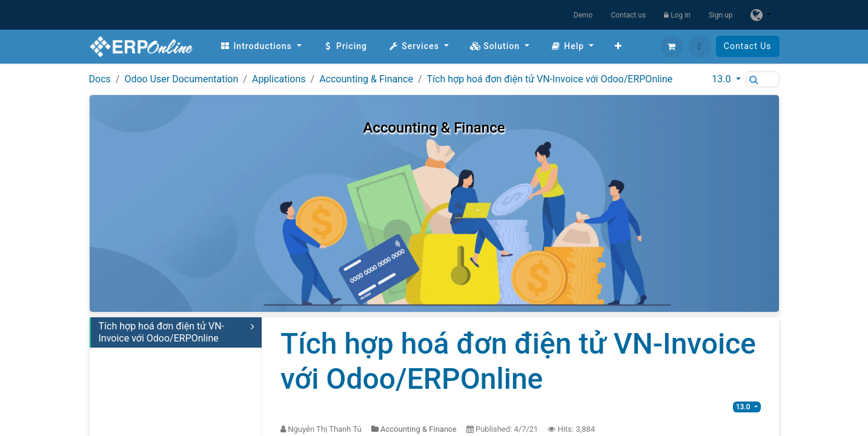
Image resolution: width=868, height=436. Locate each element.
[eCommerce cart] (672, 47)
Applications (279, 79)
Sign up (721, 15)
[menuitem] (261, 46)
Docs (100, 79)
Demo (583, 15)
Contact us (628, 15)
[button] (700, 47)
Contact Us (748, 46)
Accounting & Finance (366, 79)
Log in (677, 15)
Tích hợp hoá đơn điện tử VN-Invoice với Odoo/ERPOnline (550, 79)
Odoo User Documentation (181, 79)
